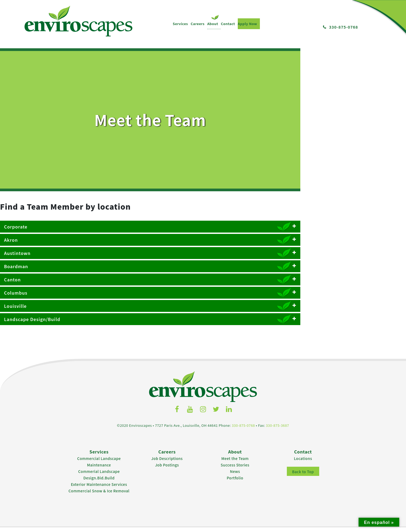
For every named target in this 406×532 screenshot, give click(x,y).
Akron (203, 246)
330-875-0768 (343, 27)
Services (43, 24)
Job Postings (167, 469)
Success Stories (235, 469)
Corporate (203, 233)
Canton (203, 286)
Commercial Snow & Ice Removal (99, 495)
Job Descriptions (167, 463)
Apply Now (110, 24)
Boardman (203, 272)
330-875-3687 (277, 430)
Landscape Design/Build (203, 325)
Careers (60, 24)
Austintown (203, 259)
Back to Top (303, 476)
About (75, 24)
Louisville (203, 312)
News (235, 476)
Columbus (203, 299)
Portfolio (235, 482)
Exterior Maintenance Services (99, 489)
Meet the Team (235, 463)
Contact (90, 24)
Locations (303, 463)
